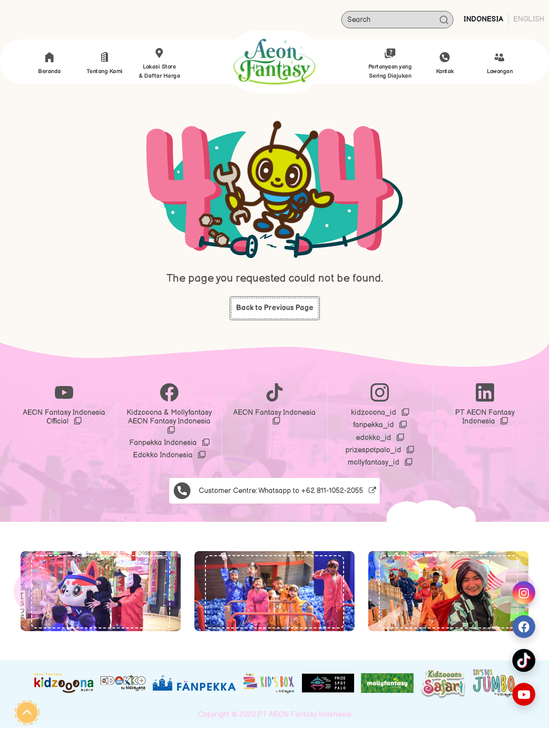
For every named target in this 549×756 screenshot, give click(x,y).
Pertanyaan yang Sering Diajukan (390, 64)
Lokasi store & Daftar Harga (159, 64)
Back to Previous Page (275, 308)
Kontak (445, 63)
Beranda (49, 63)
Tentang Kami (105, 63)
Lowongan (500, 63)
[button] (36, 591)
